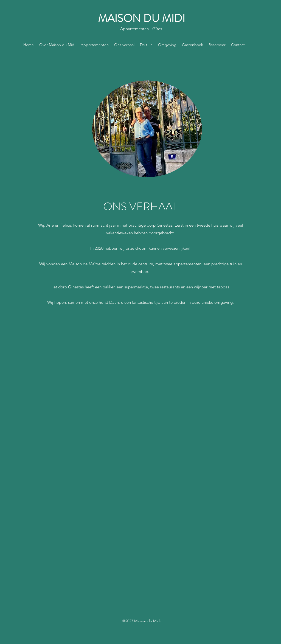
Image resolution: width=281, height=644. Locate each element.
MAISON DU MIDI (141, 18)
